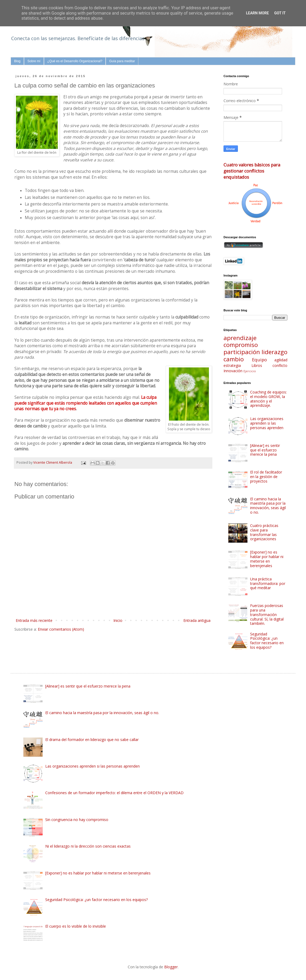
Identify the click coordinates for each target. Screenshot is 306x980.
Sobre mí (34, 61)
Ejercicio (250, 371)
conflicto (280, 365)
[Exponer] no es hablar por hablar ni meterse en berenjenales (267, 559)
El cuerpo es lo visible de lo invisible (76, 926)
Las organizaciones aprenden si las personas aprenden (267, 423)
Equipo (259, 360)
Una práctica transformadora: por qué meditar (268, 583)
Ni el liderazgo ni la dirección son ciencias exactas (88, 846)
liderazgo (274, 352)
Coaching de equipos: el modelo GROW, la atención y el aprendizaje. (268, 399)
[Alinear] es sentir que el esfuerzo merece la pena (265, 450)
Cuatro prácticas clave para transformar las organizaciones (264, 532)
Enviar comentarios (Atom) (61, 629)
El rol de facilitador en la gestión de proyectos (266, 477)
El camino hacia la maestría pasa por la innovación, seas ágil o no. (268, 506)
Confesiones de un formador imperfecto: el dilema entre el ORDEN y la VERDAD (114, 793)
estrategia (232, 365)
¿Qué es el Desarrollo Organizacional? (75, 61)
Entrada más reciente (34, 620)
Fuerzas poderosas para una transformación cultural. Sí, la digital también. (267, 614)
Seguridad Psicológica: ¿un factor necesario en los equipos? (267, 641)
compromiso (241, 345)
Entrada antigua (197, 620)
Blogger (171, 967)
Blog (17, 61)
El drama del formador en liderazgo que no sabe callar (92, 740)
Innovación (233, 371)
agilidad (281, 360)
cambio (234, 359)
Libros (257, 365)
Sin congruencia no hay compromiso (77, 820)
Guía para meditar (122, 61)
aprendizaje (240, 338)
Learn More (257, 13)
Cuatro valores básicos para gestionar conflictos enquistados (252, 171)
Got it (280, 13)
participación (242, 352)
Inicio (118, 620)
